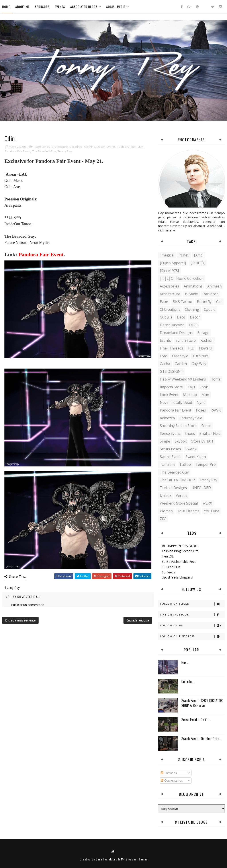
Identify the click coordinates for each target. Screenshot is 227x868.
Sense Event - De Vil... (196, 720)
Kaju (191, 387)
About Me (22, 7)
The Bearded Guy (44, 151)
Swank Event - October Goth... (201, 739)
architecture (60, 147)
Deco (181, 317)
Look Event (169, 395)
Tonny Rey (65, 151)
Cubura (166, 317)
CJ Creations (170, 309)
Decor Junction (172, 325)
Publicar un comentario (28, 605)
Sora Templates (106, 859)
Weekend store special (179, 503)
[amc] (199, 255)
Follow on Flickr (192, 604)
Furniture (201, 356)
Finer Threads (171, 348)
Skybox (181, 441)
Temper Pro (206, 464)
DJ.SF (193, 325)
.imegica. (167, 255)
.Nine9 (184, 255)
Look (204, 387)
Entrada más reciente (20, 620)
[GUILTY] (198, 263)
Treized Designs (173, 488)
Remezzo (167, 418)
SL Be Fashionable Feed (179, 562)
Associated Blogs (84, 7)
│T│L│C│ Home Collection (182, 278)
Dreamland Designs (176, 333)
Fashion (123, 147)
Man (140, 147)
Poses (201, 410)
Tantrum (167, 464)
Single (165, 441)
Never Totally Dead (176, 402)
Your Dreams (188, 511)
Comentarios (172, 780)
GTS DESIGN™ (172, 371)
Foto (133, 147)
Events (60, 7)
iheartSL (168, 556)
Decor (101, 147)
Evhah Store (186, 340)
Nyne (201, 402)
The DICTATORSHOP (177, 480)
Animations (193, 286)
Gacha (165, 364)
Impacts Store (171, 387)
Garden (181, 364)
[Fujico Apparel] (173, 263)
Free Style (180, 356)
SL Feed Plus (171, 567)
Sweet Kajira (196, 457)
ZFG (163, 519)
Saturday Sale (191, 418)
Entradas (169, 773)
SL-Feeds (168, 572)
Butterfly (204, 302)
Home (6, 7)
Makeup (190, 395)
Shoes (190, 433)
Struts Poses (170, 449)
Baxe (164, 302)
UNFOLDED (201, 488)
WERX (207, 503)
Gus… (185, 662)
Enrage (203, 333)
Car (219, 302)
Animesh (214, 286)
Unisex (165, 495)
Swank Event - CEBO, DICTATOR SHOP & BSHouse (202, 703)
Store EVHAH (202, 441)
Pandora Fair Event (18, 151)
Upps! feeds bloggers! (177, 577)
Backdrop (76, 147)
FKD (191, 348)
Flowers (205, 348)
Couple (210, 309)
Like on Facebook (192, 615)
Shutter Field (210, 433)
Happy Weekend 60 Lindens (183, 379)
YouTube (212, 511)
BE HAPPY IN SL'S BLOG (180, 546)
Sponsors (42, 7)
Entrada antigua (138, 620)
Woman (166, 511)
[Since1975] (169, 271)
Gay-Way (199, 364)
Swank (191, 449)
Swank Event (170, 457)
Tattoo (185, 464)
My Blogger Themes (134, 859)
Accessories (42, 147)
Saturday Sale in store (178, 426)
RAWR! (216, 410)
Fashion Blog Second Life (180, 551)
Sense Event (170, 433)
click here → (167, 230)
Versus (182, 495)
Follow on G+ (192, 626)
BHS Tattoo (182, 302)
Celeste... (187, 682)
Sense (206, 426)
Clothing (90, 147)
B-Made (191, 294)
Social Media (116, 7)
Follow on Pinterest (192, 636)
